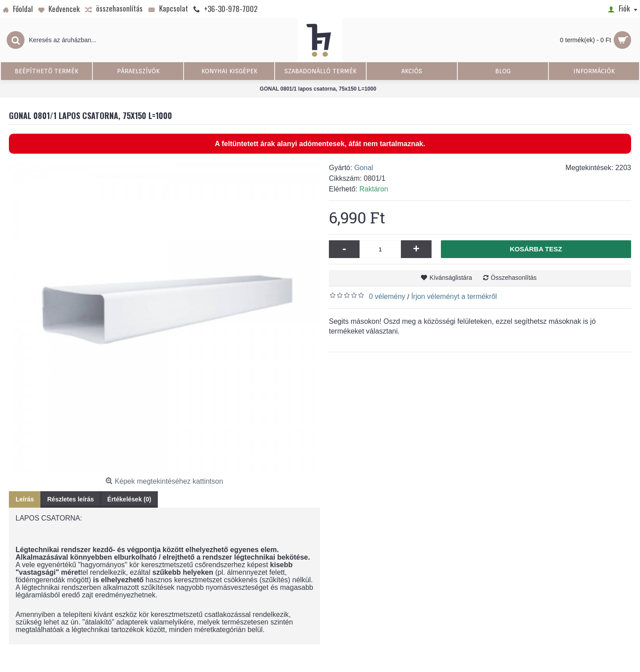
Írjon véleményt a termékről (454, 296)
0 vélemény (387, 296)
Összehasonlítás (514, 278)
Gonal (364, 168)
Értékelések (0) (129, 499)
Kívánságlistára (451, 278)
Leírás (25, 499)
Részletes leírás (70, 499)
